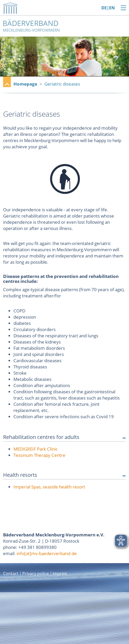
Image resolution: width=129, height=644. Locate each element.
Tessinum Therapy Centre (39, 455)
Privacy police (36, 573)
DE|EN (108, 8)
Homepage (25, 84)
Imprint (60, 573)
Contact (11, 573)
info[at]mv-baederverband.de (47, 553)
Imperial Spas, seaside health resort (49, 487)
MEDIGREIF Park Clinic (36, 449)
